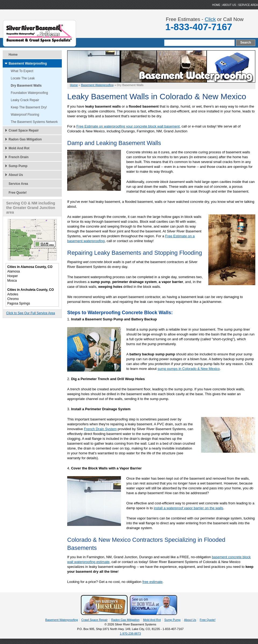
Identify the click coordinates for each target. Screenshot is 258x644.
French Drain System (100, 429)
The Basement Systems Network (34, 122)
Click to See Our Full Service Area (31, 313)
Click (210, 19)
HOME (216, 5)
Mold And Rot (19, 148)
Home (13, 55)
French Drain (19, 157)
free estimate (153, 582)
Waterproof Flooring (25, 115)
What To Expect (22, 71)
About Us (16, 175)
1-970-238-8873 (130, 634)
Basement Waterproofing (28, 63)
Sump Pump (18, 166)
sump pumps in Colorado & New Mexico (189, 369)
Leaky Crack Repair (25, 100)
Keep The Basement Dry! (29, 107)
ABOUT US (229, 5)
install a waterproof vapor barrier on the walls (189, 508)
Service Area (248, 5)
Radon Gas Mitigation (25, 139)
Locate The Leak (23, 78)
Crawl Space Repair (24, 130)
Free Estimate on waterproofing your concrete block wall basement (128, 126)
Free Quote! (18, 193)
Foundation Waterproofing (29, 93)
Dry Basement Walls (26, 86)
